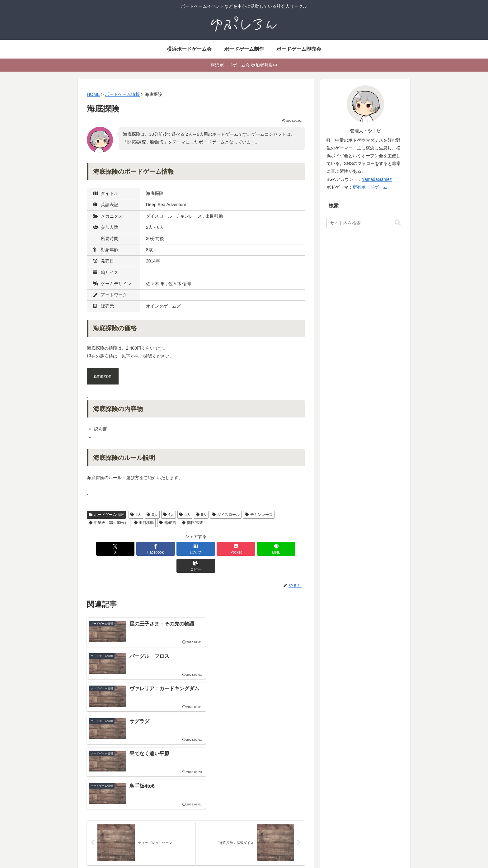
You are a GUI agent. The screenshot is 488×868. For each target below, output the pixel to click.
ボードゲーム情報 (106, 515)
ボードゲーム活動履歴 (326, 796)
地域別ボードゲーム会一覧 (220, 820)
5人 (185, 515)
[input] (365, 223)
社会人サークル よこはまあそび (225, 789)
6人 (201, 515)
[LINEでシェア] (251, 549)
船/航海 (168, 523)
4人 (169, 515)
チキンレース (259, 515)
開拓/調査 (192, 523)
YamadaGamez (377, 179)
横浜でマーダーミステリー (331, 820)
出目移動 (144, 523)
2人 (136, 515)
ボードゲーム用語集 (324, 804)
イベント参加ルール (213, 828)
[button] (287, 549)
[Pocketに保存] (214, 549)
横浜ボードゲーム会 (213, 796)
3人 (152, 515)
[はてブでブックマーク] (177, 549)
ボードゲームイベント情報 (220, 812)
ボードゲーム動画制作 (326, 812)
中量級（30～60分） (109, 523)
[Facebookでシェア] (141, 549)
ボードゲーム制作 (322, 789)
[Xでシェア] (104, 549)
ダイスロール (226, 515)
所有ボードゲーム (370, 187)
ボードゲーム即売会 (213, 804)
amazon (103, 376)
